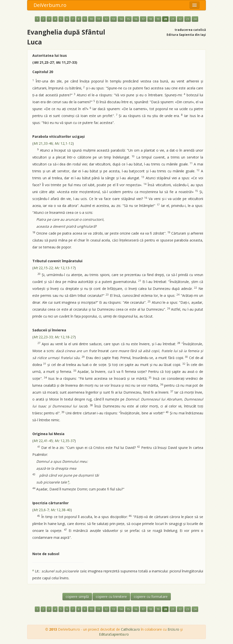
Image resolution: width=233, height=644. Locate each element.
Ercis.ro (173, 629)
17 (143, 19)
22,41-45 (43, 441)
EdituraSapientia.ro (114, 634)
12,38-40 (61, 510)
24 (195, 19)
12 (106, 19)
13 (114, 19)
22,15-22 (43, 268)
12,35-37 (65, 441)
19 (158, 19)
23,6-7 (41, 510)
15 (128, 19)
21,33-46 (43, 143)
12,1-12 (64, 143)
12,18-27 (65, 337)
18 (151, 19)
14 (121, 19)
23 (188, 19)
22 (180, 19)
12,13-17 (65, 268)
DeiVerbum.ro (50, 5)
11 (99, 19)
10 (91, 19)
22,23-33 (43, 337)
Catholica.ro (130, 629)
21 (173, 19)
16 (136, 19)
